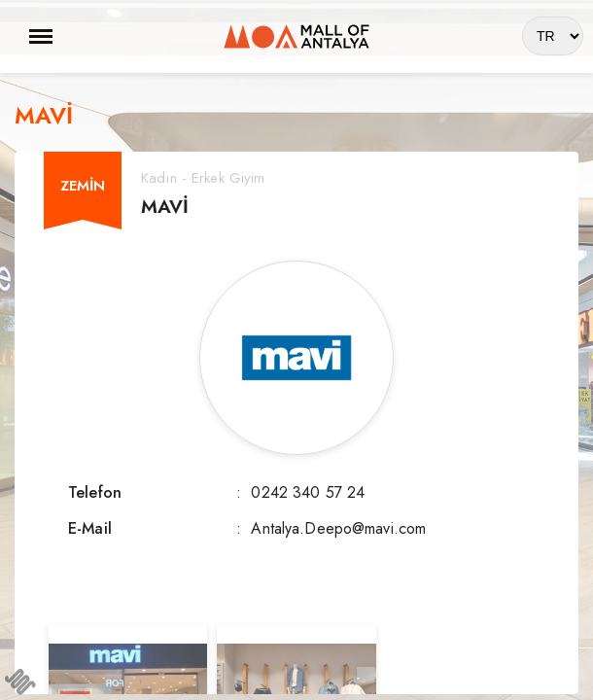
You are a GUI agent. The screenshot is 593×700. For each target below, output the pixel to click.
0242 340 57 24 (308, 492)
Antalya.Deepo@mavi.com (338, 528)
